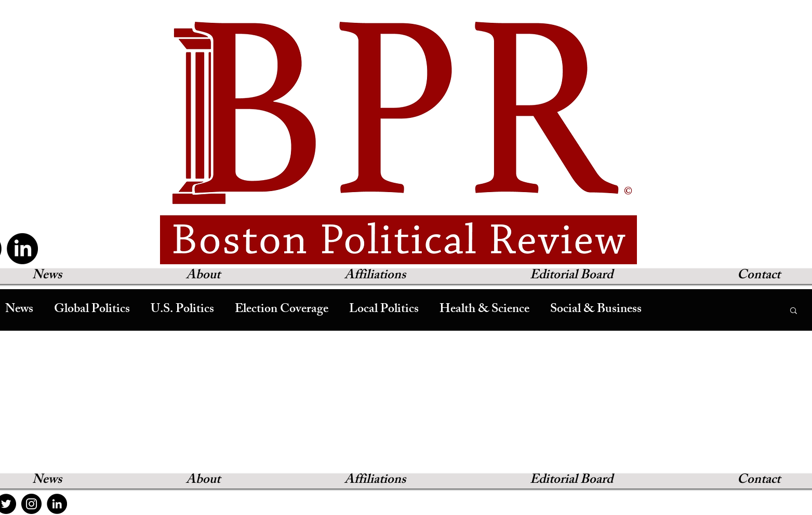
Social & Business (596, 310)
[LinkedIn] (22, 249)
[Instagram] (31, 504)
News (19, 310)
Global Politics (92, 310)
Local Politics (384, 310)
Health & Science (484, 310)
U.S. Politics (182, 310)
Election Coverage (282, 310)
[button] (794, 311)
